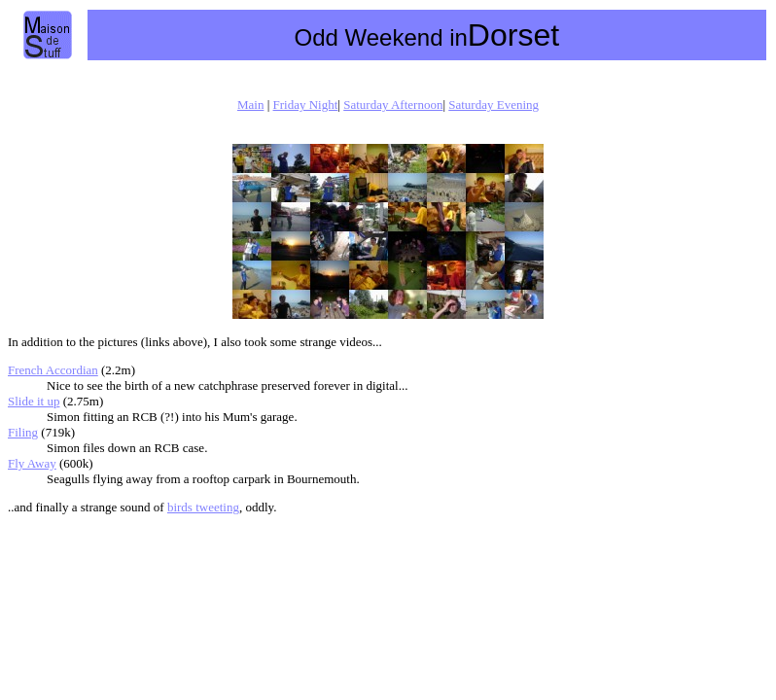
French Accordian (53, 370)
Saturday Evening (494, 105)
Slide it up (34, 401)
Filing (23, 432)
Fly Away (32, 463)
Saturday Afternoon (393, 105)
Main (250, 105)
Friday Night (306, 105)
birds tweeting (203, 507)
